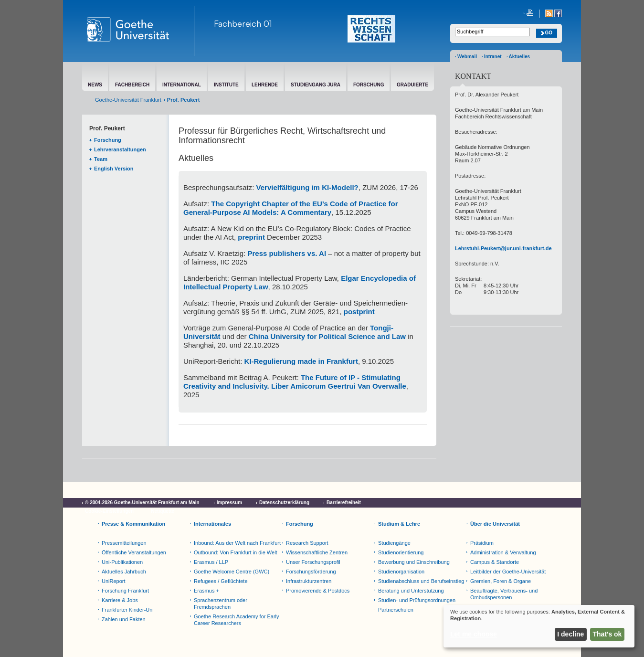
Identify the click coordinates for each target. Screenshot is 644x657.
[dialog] (539, 626)
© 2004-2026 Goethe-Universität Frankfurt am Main (142, 503)
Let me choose (474, 634)
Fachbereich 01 (243, 23)
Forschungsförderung (311, 572)
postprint (359, 312)
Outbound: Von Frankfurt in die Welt (236, 552)
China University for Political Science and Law (327, 336)
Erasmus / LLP (211, 562)
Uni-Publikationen (122, 562)
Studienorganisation (401, 572)
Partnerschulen (396, 610)
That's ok (607, 634)
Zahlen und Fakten (124, 619)
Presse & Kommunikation (133, 524)
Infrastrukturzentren (309, 581)
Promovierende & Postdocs (318, 591)
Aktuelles (519, 57)
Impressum (229, 503)
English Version (114, 169)
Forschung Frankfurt (125, 591)
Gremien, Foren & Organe (501, 581)
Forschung (108, 140)
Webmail (467, 57)
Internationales (212, 524)
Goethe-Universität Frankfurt (128, 100)
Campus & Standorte (495, 562)
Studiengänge (394, 543)
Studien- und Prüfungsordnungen (417, 600)
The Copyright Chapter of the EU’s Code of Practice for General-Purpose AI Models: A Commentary (291, 208)
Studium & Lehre (399, 524)
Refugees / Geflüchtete (221, 581)
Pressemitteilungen (124, 543)
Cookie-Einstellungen (109, 511)
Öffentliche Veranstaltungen (134, 552)
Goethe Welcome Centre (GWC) (232, 572)
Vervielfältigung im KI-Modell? (307, 187)
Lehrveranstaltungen (120, 149)
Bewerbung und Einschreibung (414, 562)
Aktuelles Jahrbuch (124, 572)
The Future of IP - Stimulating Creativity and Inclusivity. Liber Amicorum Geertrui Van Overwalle (295, 382)
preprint (251, 237)
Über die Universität (495, 524)
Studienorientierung (401, 552)
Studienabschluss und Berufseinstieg (421, 581)
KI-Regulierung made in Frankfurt (301, 361)
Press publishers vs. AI (287, 253)
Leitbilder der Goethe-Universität (508, 572)
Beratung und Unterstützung (411, 591)
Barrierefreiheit (344, 503)
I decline (570, 634)
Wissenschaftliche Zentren (317, 552)
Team (101, 159)
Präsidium (482, 543)
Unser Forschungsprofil (313, 562)
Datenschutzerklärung (284, 503)
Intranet (493, 57)
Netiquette (163, 511)
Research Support (307, 543)
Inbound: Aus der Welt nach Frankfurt (237, 543)
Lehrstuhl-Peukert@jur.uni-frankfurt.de (503, 248)
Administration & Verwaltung (503, 552)
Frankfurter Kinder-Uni (128, 610)
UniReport (114, 581)
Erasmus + (206, 591)
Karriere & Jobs (120, 600)
